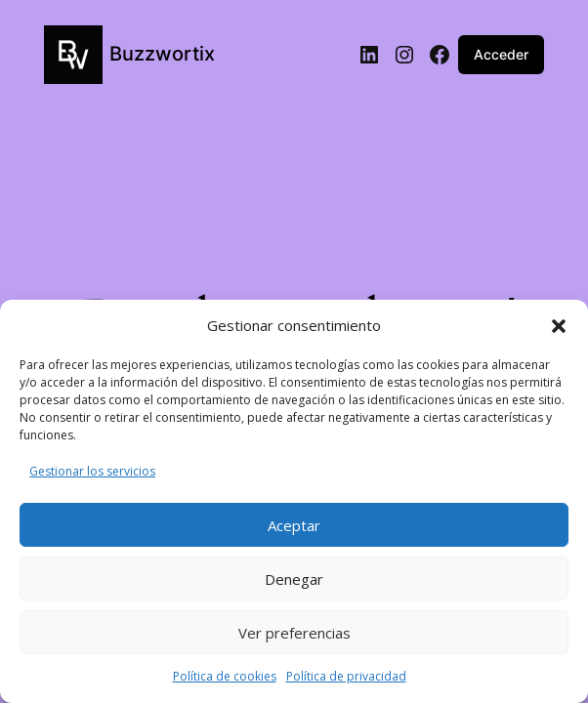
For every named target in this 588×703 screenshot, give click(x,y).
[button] (559, 326)
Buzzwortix (162, 54)
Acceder (501, 54)
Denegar (294, 579)
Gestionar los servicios (92, 471)
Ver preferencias (294, 633)
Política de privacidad (346, 676)
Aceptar (294, 525)
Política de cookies (225, 676)
